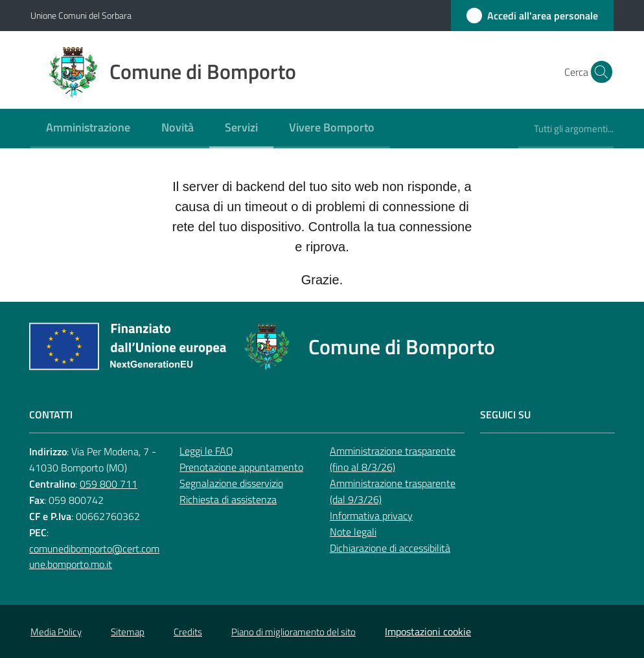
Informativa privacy (371, 516)
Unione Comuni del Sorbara (81, 15)
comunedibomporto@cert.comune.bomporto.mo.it (94, 557)
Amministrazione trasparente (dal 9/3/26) (393, 491)
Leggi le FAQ (206, 451)
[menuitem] (88, 129)
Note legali (353, 532)
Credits (188, 632)
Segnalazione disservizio (231, 483)
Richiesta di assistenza (228, 499)
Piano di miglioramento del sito (293, 632)
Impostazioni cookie (428, 631)
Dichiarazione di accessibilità (390, 548)
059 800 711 (109, 484)
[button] (598, 72)
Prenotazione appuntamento (241, 467)
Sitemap (128, 632)
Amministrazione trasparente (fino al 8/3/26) (393, 459)
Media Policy (56, 632)
